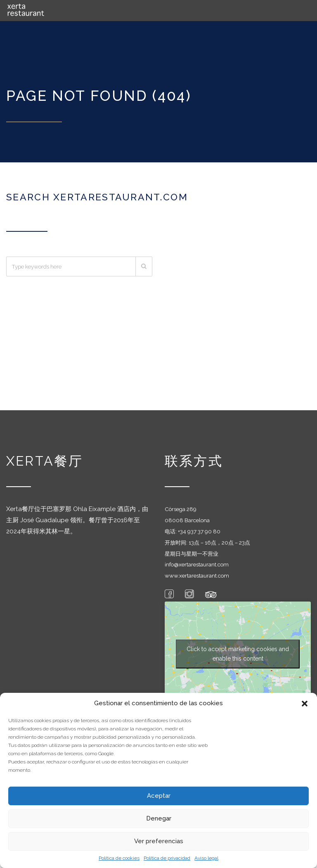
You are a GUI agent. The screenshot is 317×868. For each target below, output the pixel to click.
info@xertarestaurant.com (197, 563)
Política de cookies (119, 858)
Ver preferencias (159, 841)
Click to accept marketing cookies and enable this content (238, 652)
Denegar (159, 818)
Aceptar (159, 796)
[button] (305, 704)
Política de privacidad (167, 858)
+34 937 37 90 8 (197, 529)
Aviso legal (206, 858)
